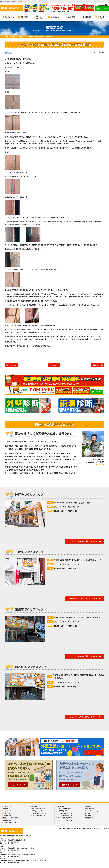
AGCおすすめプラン (38, 811)
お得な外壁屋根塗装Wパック (66, 818)
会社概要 (6, 809)
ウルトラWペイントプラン (40, 813)
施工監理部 (9, 53)
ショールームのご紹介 (101, 17)
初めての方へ (8, 17)
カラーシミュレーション (92, 811)
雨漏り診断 (88, 806)
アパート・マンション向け (65, 820)
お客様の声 (86, 17)
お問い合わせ (7, 820)
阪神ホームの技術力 (39, 17)
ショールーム (7, 811)
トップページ (7, 806)
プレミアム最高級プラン (39, 816)
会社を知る (23, 17)
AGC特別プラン (64, 811)
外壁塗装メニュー (36, 806)
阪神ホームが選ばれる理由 (11, 818)
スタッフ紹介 (7, 813)
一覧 (54, 365)
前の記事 (97, 365)
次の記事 (12, 365)
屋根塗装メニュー (63, 806)
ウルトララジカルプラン (39, 809)
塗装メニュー (54, 17)
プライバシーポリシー (10, 822)
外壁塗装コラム (90, 818)
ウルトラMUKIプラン (65, 809)
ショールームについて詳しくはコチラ (84, 541)
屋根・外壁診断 (90, 809)
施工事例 (70, 17)
